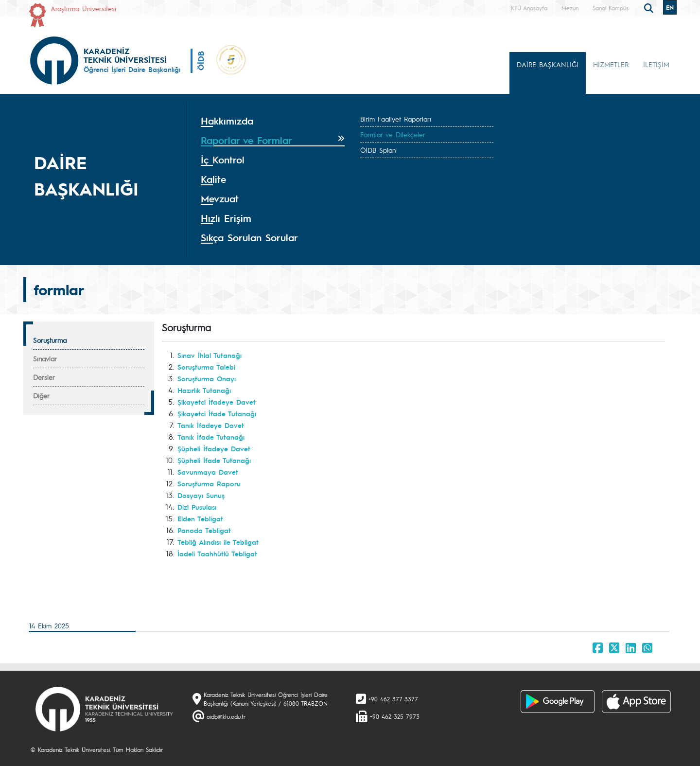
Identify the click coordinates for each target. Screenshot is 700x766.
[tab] (273, 121)
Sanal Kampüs (611, 8)
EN (670, 7)
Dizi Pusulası (197, 507)
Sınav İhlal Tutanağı (210, 355)
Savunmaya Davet (208, 472)
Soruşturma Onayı (207, 378)
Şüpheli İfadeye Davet (214, 448)
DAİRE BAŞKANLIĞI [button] (548, 64)
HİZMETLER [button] (611, 64)
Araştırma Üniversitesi (83, 8)
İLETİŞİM (656, 64)
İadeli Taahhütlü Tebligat (217, 553)
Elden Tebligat (200, 518)
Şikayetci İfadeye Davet (217, 402)
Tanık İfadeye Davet (211, 425)
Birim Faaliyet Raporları (396, 119)
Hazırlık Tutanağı (204, 390)
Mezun (570, 8)
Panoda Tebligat (204, 530)
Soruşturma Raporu (209, 483)
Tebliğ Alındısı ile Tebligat (218, 542)
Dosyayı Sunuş (201, 495)
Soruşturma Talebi (206, 367)
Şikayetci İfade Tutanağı (217, 413)
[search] (650, 7)
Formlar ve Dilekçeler (393, 134)
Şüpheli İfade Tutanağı (214, 460)
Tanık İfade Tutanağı (211, 437)
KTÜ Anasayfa (529, 8)
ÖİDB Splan (378, 150)
